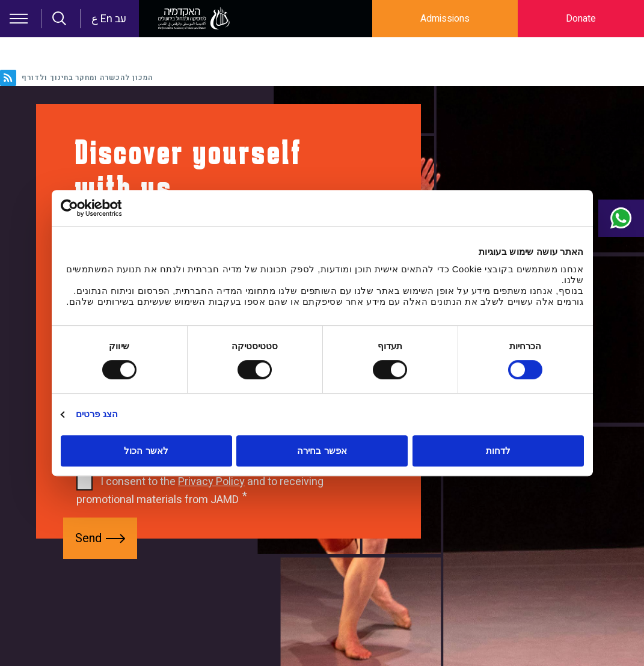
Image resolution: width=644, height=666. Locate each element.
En (106, 19)
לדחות (498, 451)
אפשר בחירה (322, 451)
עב (121, 19)
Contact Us (615, 218)
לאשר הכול (146, 451)
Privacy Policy (211, 482)
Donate (581, 19)
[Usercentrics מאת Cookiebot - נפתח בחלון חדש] (113, 208)
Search (60, 19)
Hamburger (19, 19)
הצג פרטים (97, 414)
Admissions (445, 19)
